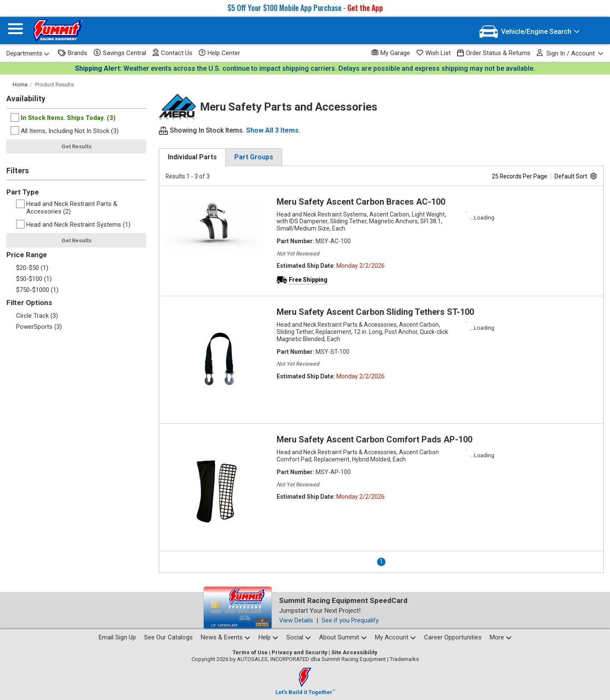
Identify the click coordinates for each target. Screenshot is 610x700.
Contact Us (172, 53)
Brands (73, 53)
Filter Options (29, 303)
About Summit (343, 637)
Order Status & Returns (494, 53)
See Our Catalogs (168, 637)
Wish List (434, 53)
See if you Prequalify (350, 620)
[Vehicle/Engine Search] (530, 32)
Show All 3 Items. (273, 130)
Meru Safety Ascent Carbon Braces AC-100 (361, 202)
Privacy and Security (299, 652)
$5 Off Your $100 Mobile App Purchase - (305, 8)
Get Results (76, 146)
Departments (28, 53)
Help (268, 637)
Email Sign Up (117, 637)
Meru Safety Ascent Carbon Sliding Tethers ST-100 (375, 312)
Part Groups (254, 157)
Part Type (23, 192)
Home (20, 85)
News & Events (226, 637)
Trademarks (404, 659)
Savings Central (120, 53)
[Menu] (15, 31)
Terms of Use (250, 652)
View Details (296, 620)
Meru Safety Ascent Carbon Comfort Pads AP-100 (374, 439)
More (501, 637)
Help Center (219, 53)
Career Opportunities (453, 637)
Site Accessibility (354, 652)
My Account (395, 637)
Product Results (54, 85)
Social (299, 637)
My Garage (391, 53)
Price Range (27, 255)
